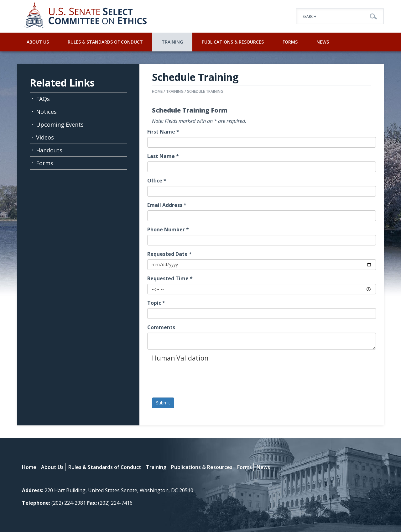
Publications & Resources (233, 42)
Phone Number (168, 229)
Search (310, 16)
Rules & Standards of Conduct (105, 42)
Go (373, 17)
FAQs (43, 99)
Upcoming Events (60, 124)
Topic (156, 303)
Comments (161, 327)
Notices (46, 112)
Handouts (49, 150)
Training (172, 42)
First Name (163, 132)
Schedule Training (205, 91)
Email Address (167, 205)
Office (157, 181)
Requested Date (169, 254)
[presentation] (200, 381)
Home (157, 91)
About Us (38, 42)
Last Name (163, 156)
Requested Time (170, 278)
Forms (290, 42)
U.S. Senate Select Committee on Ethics (85, 16)
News (323, 42)
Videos (45, 137)
